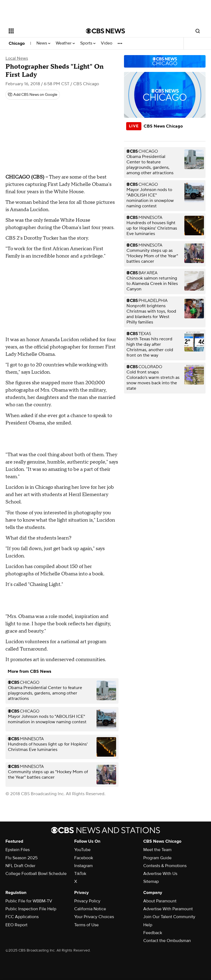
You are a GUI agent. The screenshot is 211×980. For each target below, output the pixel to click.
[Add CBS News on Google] (33, 95)
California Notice (90, 909)
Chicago (17, 43)
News (43, 43)
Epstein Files (18, 850)
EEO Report (16, 925)
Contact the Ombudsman (167, 941)
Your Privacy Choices (94, 917)
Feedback (153, 933)
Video (107, 43)
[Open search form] (198, 31)
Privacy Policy (87, 901)
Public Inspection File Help (31, 909)
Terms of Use (86, 925)
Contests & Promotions (165, 866)
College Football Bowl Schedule (36, 874)
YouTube (82, 850)
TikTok (80, 874)
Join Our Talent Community (169, 917)
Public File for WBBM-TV (29, 901)
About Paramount (160, 901)
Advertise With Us (160, 874)
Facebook (84, 858)
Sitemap (151, 881)
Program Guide (157, 858)
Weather (65, 43)
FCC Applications (22, 917)
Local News (17, 58)
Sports (88, 43)
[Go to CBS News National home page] (105, 31)
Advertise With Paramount (168, 909)
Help (148, 925)
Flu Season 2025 (21, 858)
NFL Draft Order (20, 866)
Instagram (83, 866)
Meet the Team (157, 850)
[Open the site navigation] (41, 31)
